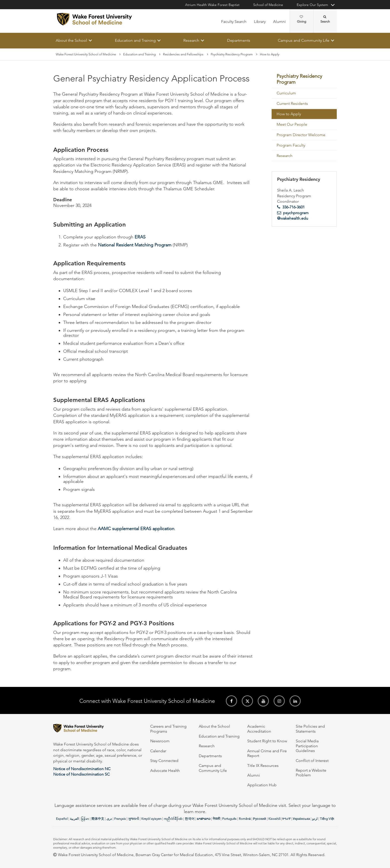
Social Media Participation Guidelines (307, 746)
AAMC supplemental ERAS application (136, 529)
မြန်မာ (85, 819)
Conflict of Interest (312, 761)
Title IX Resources (263, 766)
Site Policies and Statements (310, 729)
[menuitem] (304, 80)
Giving (302, 19)
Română (245, 819)
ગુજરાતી (134, 819)
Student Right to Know (267, 741)
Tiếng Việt (327, 819)
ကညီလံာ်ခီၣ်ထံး (173, 819)
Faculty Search (234, 21)
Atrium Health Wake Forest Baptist (212, 5)
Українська (301, 819)
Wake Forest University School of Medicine (86, 54)
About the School (71, 40)
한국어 (190, 819)
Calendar (158, 751)
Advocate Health (165, 770)
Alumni (279, 21)
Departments (239, 40)
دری (109, 819)
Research (191, 40)
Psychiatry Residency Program (232, 54)
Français (120, 819)
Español (62, 819)
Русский (260, 819)
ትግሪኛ (286, 819)
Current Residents (292, 103)
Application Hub (262, 785)
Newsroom (160, 741)
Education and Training (135, 40)
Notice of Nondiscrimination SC (81, 774)
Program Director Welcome (301, 135)
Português (229, 819)
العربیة (74, 819)
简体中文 (98, 819)
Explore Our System (312, 5)
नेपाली (216, 819)
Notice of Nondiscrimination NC (82, 769)
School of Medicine (268, 5)
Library (260, 21)
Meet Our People (292, 124)
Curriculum (286, 93)
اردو (315, 819)
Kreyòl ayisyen (151, 819)
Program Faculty (291, 145)
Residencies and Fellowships (183, 54)
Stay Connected (164, 761)
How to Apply (289, 114)
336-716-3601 (293, 207)
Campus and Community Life (304, 40)
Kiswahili (274, 819)
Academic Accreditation (259, 729)
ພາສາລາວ (204, 819)
